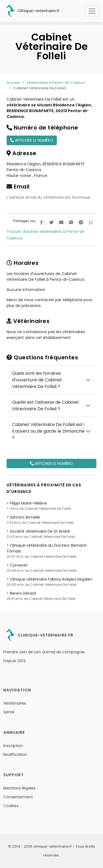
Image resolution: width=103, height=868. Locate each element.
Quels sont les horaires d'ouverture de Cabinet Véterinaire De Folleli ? (37, 380)
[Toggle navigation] (92, 11)
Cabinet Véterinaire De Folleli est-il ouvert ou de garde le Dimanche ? (49, 431)
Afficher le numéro (32, 140)
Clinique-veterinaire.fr (31, 11)
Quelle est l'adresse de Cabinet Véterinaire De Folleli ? (46, 405)
